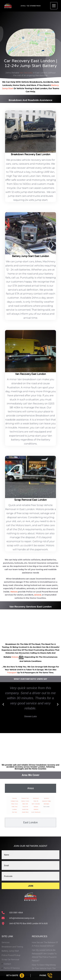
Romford (36, 809)
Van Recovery (26, 73)
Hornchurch (36, 798)
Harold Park (25, 809)
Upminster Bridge (46, 801)
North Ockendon (36, 804)
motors (15, 657)
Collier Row (15, 807)
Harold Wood (25, 812)
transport (12, 673)
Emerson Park (25, 798)
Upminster (47, 798)
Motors (14, 592)
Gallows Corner (25, 801)
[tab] (30, 788)
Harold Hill (25, 807)
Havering (14, 798)
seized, (38, 595)
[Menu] (54, 6)
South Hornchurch (36, 812)
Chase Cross (15, 804)
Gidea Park (25, 804)
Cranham (15, 809)
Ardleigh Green (15, 801)
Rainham (36, 807)
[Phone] (46, 976)
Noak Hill (36, 801)
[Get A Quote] (15, 976)
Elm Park (14, 812)
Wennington (47, 804)
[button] (3, 704)
